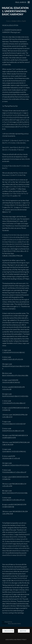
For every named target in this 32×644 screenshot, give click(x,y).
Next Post (24, 631)
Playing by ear (8, 622)
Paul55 (24, 21)
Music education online (14, 624)
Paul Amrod (21, 2)
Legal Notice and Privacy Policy (16, 640)
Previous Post (8, 631)
